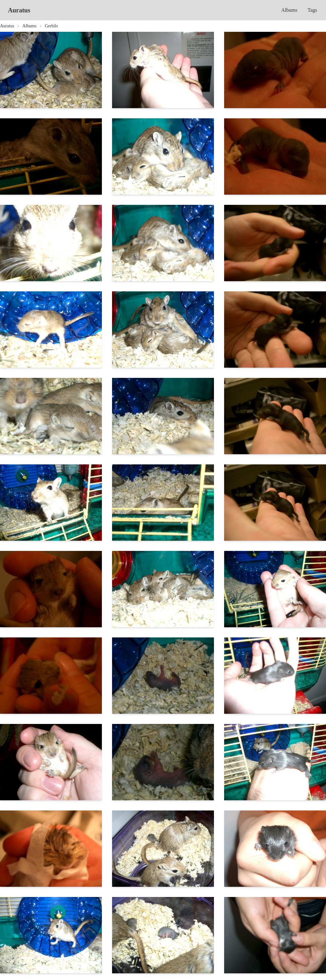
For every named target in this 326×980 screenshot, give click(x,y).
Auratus (19, 10)
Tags (312, 10)
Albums (289, 10)
